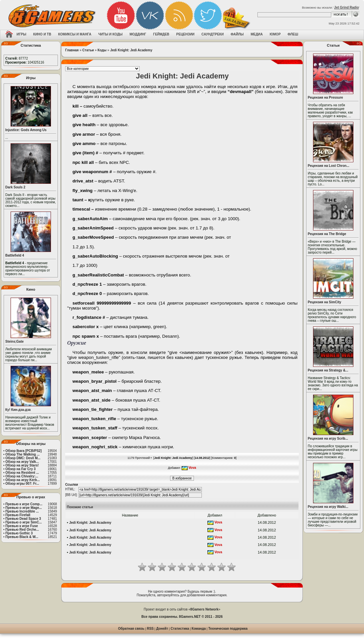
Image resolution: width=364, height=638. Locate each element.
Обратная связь (131, 629)
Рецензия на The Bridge (327, 234)
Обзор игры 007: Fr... (22, 484)
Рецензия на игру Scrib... (328, 439)
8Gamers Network (204, 609)
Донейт (162, 629)
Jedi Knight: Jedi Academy (131, 50)
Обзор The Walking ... (22, 454)
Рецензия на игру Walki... (328, 507)
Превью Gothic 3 (19, 533)
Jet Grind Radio (346, 7)
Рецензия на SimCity (324, 302)
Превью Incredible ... (22, 511)
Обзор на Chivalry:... (22, 476)
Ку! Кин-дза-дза (18, 410)
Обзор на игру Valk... (22, 462)
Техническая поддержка (228, 629)
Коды (102, 50)
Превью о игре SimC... (23, 522)
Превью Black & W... (22, 537)
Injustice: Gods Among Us (26, 130)
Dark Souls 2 (15, 187)
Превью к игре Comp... (24, 504)
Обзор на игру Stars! (22, 465)
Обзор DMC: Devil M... (23, 458)
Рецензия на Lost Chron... (329, 166)
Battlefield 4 (15, 255)
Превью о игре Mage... (23, 508)
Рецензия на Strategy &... (328, 370)
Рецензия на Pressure (325, 98)
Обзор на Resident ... (22, 473)
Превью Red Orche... (22, 530)
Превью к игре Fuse (22, 526)
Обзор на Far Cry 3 (20, 469)
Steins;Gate (15, 342)
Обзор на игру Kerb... (23, 480)
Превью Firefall (18, 515)
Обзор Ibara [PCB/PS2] (23, 451)
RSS (150, 629)
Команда (199, 629)
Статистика (180, 629)
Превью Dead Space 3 (23, 519)
